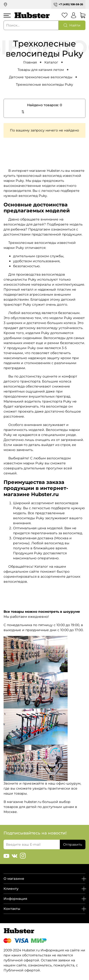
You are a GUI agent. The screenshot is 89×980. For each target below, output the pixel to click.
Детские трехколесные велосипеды (41, 77)
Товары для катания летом (41, 70)
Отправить (73, 844)
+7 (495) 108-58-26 (71, 4)
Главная (30, 62)
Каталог (51, 62)
